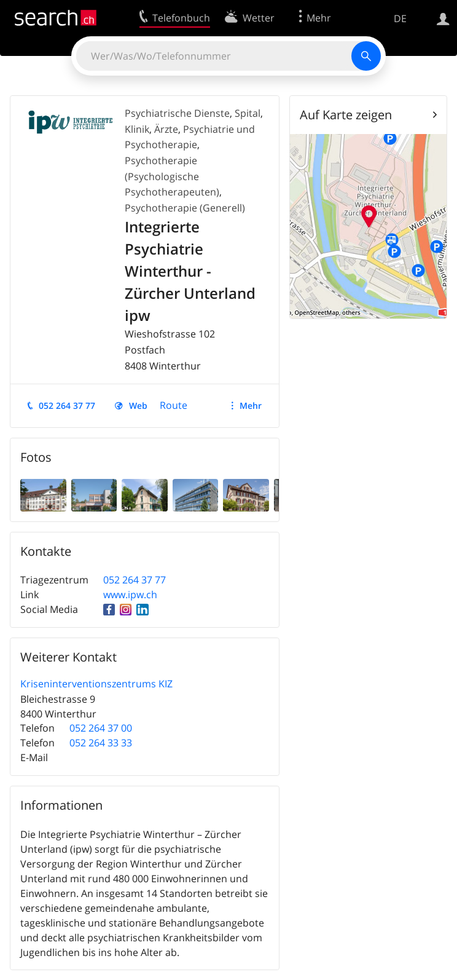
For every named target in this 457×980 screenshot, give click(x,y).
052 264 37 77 (67, 405)
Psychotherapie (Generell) (185, 208)
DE (400, 18)
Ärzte (166, 129)
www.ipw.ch (130, 595)
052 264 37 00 (101, 728)
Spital (248, 113)
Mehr (251, 405)
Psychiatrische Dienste (177, 113)
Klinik (137, 129)
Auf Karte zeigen (346, 115)
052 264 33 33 (101, 743)
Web (138, 405)
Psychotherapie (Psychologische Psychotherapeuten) (172, 176)
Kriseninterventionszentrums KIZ (96, 684)
